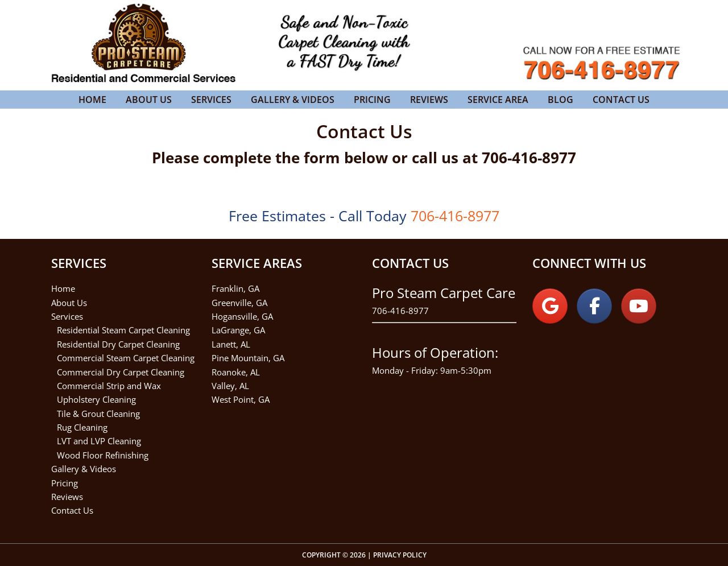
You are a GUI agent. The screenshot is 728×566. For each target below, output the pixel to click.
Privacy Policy (400, 555)
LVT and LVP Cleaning (99, 441)
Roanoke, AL (236, 372)
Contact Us (72, 510)
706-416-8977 (400, 311)
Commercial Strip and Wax (109, 386)
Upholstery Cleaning (96, 399)
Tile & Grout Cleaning (98, 414)
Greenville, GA (239, 303)
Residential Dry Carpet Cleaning (118, 344)
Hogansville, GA (242, 316)
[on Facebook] (594, 306)
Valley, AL (230, 386)
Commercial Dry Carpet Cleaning (121, 372)
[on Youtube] (639, 306)
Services (67, 316)
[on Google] (550, 306)
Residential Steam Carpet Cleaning (123, 330)
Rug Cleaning (82, 427)
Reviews (67, 497)
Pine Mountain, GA (248, 358)
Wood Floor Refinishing (103, 455)
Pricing (65, 483)
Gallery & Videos (84, 469)
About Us (69, 303)
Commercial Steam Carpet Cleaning (126, 358)
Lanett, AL (231, 344)
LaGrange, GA (238, 330)
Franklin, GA (235, 288)
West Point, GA (241, 399)
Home (63, 288)
